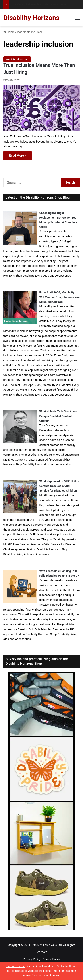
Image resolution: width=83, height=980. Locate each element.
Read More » (17, 156)
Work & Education (17, 59)
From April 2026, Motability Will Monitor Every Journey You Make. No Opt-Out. (60, 297)
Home (9, 32)
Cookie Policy (51, 959)
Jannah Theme (15, 966)
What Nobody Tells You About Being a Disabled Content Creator (59, 416)
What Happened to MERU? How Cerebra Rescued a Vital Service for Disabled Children (60, 486)
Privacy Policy (32, 959)
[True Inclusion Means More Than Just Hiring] (41, 108)
